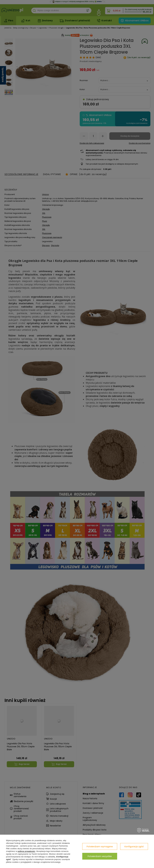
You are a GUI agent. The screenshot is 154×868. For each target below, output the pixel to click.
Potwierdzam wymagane (100, 847)
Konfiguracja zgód (134, 847)
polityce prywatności (26, 851)
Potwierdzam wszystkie (100, 856)
